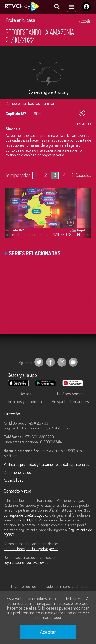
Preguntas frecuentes (70, 401)
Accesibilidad (14, 480)
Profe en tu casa (20, 20)
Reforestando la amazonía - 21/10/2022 (38, 235)
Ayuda (26, 394)
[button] (85, 217)
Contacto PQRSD (25, 520)
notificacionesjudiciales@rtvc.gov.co (31, 549)
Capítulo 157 (14, 230)
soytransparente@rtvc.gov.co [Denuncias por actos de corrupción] (26, 562)
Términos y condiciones (26, 401)
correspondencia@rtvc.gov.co (26, 515)
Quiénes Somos (70, 394)
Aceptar (48, 632)
